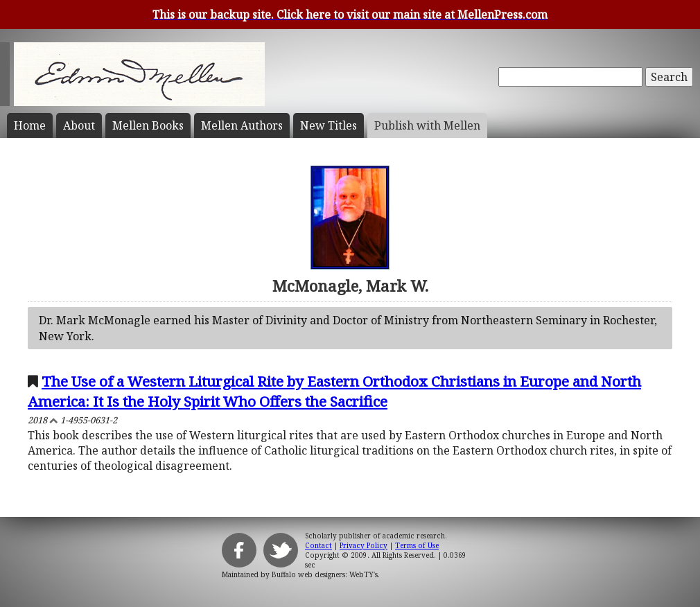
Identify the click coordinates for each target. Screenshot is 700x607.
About (79, 125)
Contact (318, 545)
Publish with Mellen (427, 125)
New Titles (329, 125)
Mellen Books (148, 125)
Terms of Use (417, 545)
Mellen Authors (242, 125)
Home (30, 125)
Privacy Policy (364, 545)
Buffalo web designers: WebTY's (325, 574)
